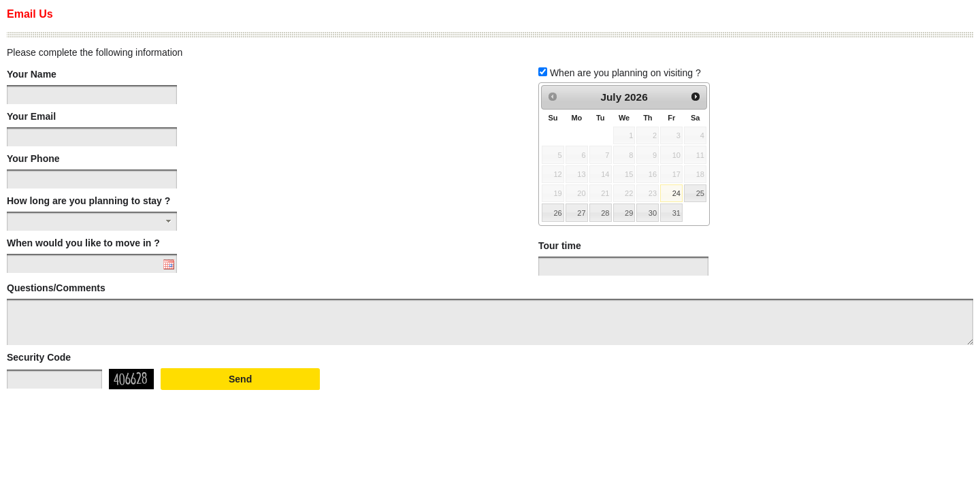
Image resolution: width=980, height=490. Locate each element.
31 (676, 213)
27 (581, 213)
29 (629, 213)
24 (676, 193)
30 (653, 213)
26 (557, 213)
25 (700, 193)
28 (605, 213)
